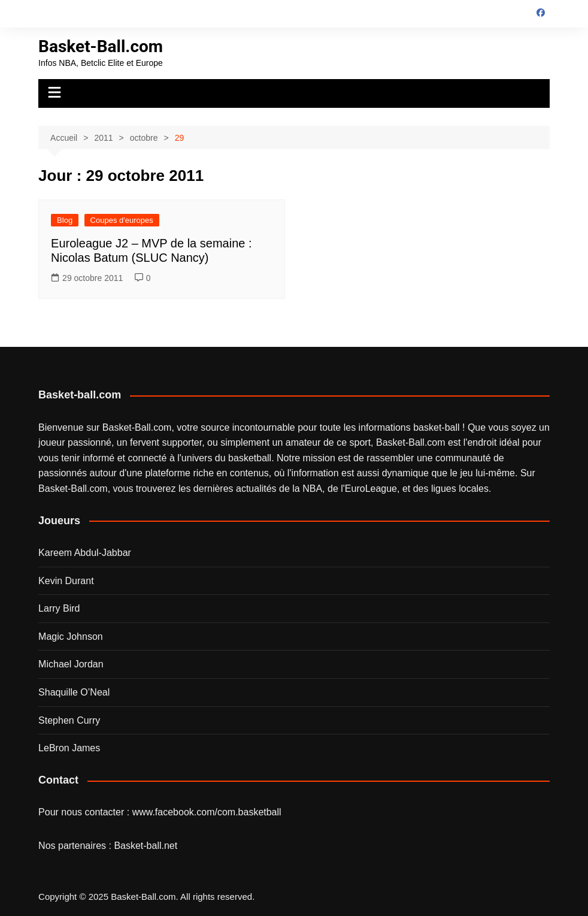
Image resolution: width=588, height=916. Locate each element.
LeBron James (69, 748)
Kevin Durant (66, 581)
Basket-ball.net (146, 846)
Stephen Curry (69, 720)
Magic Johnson (71, 637)
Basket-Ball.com (101, 46)
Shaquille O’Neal (74, 692)
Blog (65, 220)
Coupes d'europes (122, 220)
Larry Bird (59, 608)
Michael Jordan (71, 664)
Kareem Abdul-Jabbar (85, 553)
